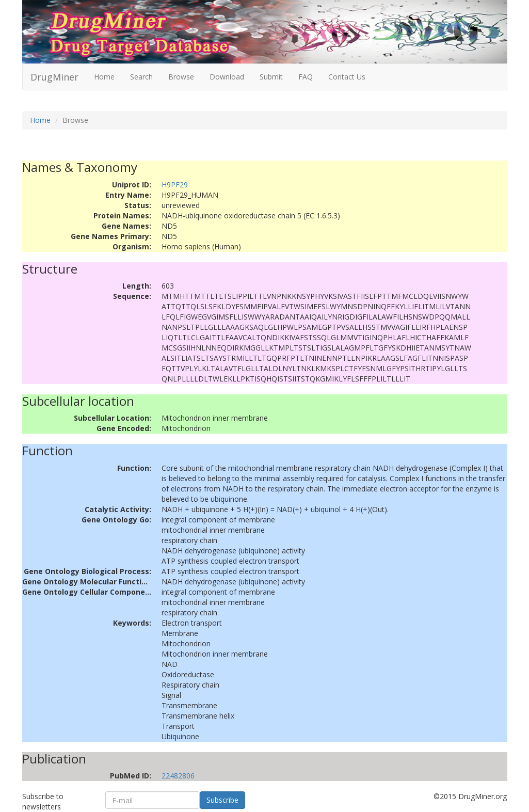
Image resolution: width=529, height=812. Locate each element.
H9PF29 (175, 185)
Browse (181, 77)
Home (104, 77)
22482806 (178, 776)
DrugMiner (54, 77)
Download (227, 77)
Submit (271, 77)
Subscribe (222, 800)
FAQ (306, 77)
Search (141, 77)
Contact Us (347, 77)
